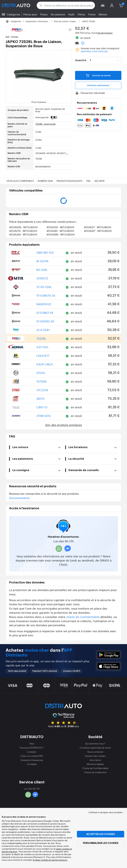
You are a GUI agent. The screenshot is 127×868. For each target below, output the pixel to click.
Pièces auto (30, 14)
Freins (92, 14)
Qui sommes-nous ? (95, 743)
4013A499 (61, 234)
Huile (71, 14)
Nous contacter (95, 752)
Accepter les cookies (101, 834)
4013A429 (23, 234)
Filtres (81, 14)
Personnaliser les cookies (101, 843)
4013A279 (23, 231)
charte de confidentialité (83, 617)
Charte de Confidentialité (95, 768)
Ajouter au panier (98, 75)
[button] (103, 5)
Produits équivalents (69, 181)
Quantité (81, 60)
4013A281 (60, 231)
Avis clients (95, 760)
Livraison (32, 752)
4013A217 (97, 227)
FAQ (88, 181)
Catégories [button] (13, 14)
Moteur (103, 14)
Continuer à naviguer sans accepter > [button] (106, 812)
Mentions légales (95, 764)
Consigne (32, 764)
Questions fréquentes (32, 760)
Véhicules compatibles (20, 181)
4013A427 (98, 231)
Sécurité (100, 181)
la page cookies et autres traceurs (50, 860)
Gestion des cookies (95, 756)
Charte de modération (95, 772)
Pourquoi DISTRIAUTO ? (32, 748)
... (67, 153)
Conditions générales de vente (95, 748)
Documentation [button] (19, 498)
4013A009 (23, 227)
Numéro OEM (45, 181)
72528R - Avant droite (45, 124)
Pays (32, 743)
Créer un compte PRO (32, 756)
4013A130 (60, 227)
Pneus (44, 14)
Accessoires (58, 14)
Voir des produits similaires (63, 425)
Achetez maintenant (98, 85)
